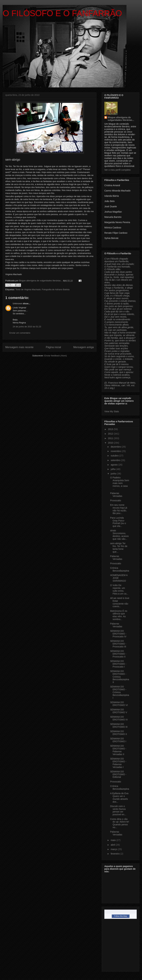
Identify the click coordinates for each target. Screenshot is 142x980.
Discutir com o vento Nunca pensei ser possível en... (118, 810)
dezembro (116, 447)
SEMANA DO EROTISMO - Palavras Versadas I (118, 763)
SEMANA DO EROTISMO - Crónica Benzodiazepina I (120, 692)
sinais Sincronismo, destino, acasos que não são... (119, 535)
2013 (111, 429)
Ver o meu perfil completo (117, 170)
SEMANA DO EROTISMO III (119, 725)
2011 (111, 438)
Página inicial (53, 347)
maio (113, 840)
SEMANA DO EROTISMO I (118, 740)
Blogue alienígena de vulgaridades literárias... (121, 119)
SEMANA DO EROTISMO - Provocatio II (118, 654)
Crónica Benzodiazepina (120, 569)
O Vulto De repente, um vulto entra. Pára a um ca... (119, 589)
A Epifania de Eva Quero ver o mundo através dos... (119, 797)
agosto (114, 465)
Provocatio (116, 500)
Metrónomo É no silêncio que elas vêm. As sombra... (119, 615)
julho (113, 469)
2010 (111, 443)
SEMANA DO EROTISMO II (118, 733)
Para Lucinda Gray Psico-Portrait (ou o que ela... (118, 522)
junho (114, 474)
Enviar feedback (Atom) (56, 356)
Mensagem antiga (84, 347)
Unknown (18, 303)
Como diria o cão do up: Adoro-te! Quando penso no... (120, 823)
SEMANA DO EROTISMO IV (119, 718)
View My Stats (112, 411)
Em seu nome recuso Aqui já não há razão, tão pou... (119, 509)
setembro (116, 460)
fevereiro (115, 854)
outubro (115, 456)
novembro (116, 451)
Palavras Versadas (116, 495)
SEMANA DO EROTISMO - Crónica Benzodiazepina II (120, 677)
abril (113, 845)
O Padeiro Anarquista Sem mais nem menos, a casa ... (120, 483)
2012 (111, 434)
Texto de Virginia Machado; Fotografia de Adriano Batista (42, 289)
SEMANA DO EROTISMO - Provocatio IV (118, 634)
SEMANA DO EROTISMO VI (119, 704)
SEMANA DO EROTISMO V (119, 711)
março (114, 849)
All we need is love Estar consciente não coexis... (120, 602)
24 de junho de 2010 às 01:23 (27, 327)
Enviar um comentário (20, 333)
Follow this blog (121, 916)
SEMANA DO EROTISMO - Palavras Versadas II (118, 750)
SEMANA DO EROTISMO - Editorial (118, 774)
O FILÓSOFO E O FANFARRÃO (62, 13)
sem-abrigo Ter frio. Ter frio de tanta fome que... (119, 547)
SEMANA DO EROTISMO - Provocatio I (118, 664)
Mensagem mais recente (19, 347)
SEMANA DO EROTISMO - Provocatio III (118, 644)
